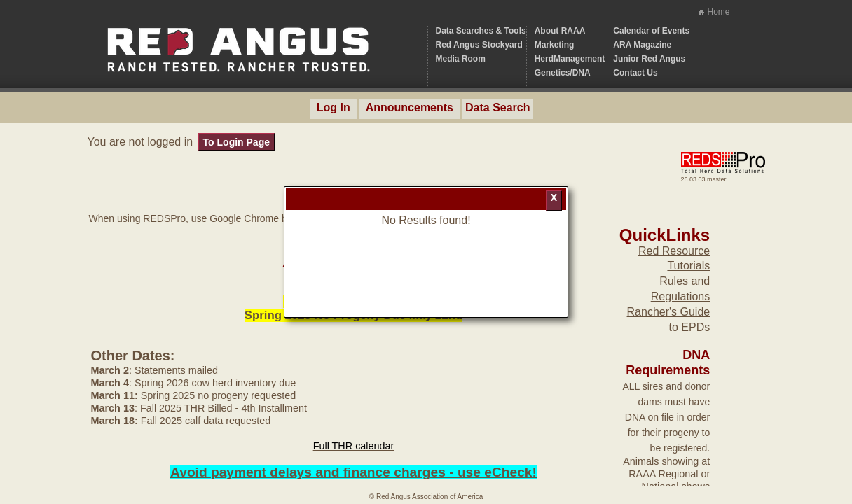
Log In (334, 107)
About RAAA (560, 31)
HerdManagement (570, 59)
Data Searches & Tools (481, 31)
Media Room (461, 59)
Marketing (555, 45)
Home (718, 12)
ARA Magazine (642, 45)
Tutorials (688, 266)
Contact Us (635, 73)
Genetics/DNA (563, 73)
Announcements (410, 107)
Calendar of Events (651, 31)
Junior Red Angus (649, 59)
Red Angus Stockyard (479, 45)
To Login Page (236, 142)
